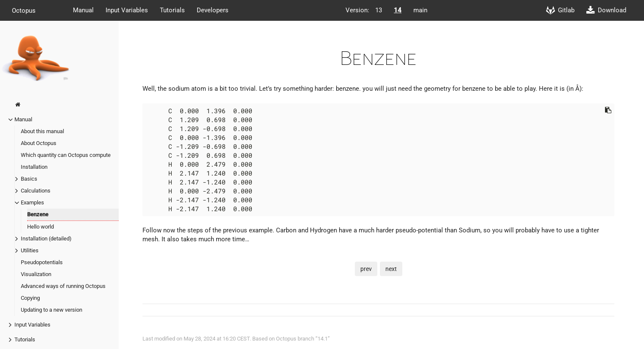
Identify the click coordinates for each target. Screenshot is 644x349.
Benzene (38, 214)
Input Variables (127, 10)
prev (366, 269)
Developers (213, 10)
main (420, 10)
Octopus (24, 10)
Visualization (36, 274)
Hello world (40, 227)
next (391, 269)
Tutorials (172, 10)
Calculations (36, 191)
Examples (32, 202)
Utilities (30, 250)
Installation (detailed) (46, 239)
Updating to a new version (52, 310)
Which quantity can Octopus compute (66, 155)
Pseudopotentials (42, 262)
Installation (34, 167)
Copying (30, 298)
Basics (29, 179)
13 (379, 10)
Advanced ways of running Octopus (63, 286)
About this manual (42, 131)
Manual (83, 10)
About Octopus (39, 143)
